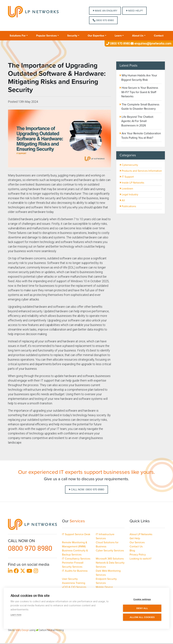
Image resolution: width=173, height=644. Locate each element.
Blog (132, 551)
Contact (159, 36)
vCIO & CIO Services (74, 587)
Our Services (137, 542)
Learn (118, 36)
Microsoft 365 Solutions (110, 559)
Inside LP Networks (132, 183)
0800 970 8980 (103, 20)
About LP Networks (141, 534)
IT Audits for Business (75, 571)
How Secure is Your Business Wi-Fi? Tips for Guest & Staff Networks (140, 92)
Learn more (16, 615)
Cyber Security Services (110, 551)
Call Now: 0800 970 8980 (86, 490)
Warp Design (22, 630)
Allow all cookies (142, 617)
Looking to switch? (140, 559)
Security (72, 36)
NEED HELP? (134, 11)
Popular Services (46, 36)
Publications (128, 206)
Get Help (135, 538)
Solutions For (18, 36)
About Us (138, 36)
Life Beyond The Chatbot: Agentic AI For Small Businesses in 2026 (137, 121)
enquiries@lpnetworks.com (151, 44)
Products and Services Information (141, 171)
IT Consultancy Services (76, 559)
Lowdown (126, 189)
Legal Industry (129, 195)
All (122, 200)
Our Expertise (96, 36)
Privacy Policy (138, 555)
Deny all (142, 608)
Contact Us (136, 546)
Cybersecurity (129, 165)
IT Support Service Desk (76, 534)
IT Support (127, 177)
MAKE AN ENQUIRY (105, 11)
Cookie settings (142, 599)
